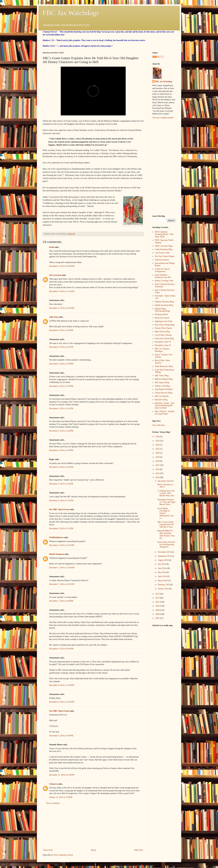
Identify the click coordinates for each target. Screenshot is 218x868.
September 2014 (165, 556)
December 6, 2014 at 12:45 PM (62, 308)
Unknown (53, 784)
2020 (158, 453)
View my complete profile (163, 118)
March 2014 (163, 581)
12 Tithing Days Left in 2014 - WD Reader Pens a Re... (166, 493)
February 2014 (164, 585)
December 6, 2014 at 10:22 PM (62, 545)
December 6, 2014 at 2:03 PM (61, 364)
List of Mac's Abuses (163, 335)
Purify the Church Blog (164, 339)
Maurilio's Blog (161, 400)
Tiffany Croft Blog (162, 386)
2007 (158, 618)
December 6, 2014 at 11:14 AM (62, 291)
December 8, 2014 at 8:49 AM (61, 649)
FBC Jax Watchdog (164, 82)
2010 (158, 606)
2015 (158, 473)
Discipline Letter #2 (163, 345)
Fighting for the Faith (163, 321)
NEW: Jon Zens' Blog (164, 246)
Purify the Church (162, 318)
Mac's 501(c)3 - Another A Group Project (165, 413)
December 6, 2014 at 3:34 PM (61, 386)
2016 (158, 469)
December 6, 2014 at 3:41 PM (61, 408)
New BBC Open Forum (59, 509)
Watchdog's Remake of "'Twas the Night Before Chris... (166, 502)
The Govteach (55, 275)
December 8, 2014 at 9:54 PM (61, 736)
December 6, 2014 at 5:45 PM (61, 484)
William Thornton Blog (164, 302)
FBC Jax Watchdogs (71, 13)
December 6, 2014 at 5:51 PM (61, 501)
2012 (158, 598)
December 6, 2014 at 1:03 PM (61, 330)
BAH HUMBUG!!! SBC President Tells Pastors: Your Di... (166, 534)
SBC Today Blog (162, 376)
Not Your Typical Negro (165, 256)
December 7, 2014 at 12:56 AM (62, 568)
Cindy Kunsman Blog (164, 249)
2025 (158, 441)
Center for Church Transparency (162, 270)
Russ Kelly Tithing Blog (165, 325)
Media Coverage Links (164, 281)
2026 (158, 437)
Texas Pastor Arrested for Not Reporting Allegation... (166, 545)
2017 (158, 465)
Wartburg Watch (161, 314)
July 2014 (162, 564)
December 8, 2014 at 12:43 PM (62, 702)
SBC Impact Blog (162, 382)
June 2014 (162, 568)
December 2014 (165, 481)
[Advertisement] (93, 827)
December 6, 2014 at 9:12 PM (61, 528)
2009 (158, 610)
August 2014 (163, 560)
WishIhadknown (56, 537)
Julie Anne (54, 317)
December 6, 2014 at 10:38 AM (62, 266)
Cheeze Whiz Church (163, 328)
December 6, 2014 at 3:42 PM (61, 431)
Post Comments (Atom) (63, 855)
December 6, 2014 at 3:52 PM (61, 450)
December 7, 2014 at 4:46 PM (61, 601)
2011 (158, 602)
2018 (158, 461)
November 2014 (165, 552)
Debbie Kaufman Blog (164, 305)
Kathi (52, 247)
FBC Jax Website (162, 396)
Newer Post (48, 850)
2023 (158, 449)
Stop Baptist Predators (164, 389)
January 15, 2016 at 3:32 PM (61, 797)
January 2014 (164, 589)
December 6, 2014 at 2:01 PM (61, 347)
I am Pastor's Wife (162, 253)
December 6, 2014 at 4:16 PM (61, 467)
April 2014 (163, 576)
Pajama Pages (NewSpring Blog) (162, 310)
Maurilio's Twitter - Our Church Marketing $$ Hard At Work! (164, 406)
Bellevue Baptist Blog (164, 379)
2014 (158, 477)
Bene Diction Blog (162, 332)
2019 (158, 457)
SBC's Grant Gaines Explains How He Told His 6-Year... (166, 524)
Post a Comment (53, 803)
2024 (158, 445)
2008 (158, 614)
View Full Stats (159, 425)
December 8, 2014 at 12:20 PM (62, 685)
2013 (158, 594)
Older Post (139, 850)
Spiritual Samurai (162, 260)
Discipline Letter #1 (163, 342)
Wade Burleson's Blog (164, 366)
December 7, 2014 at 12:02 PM (62, 584)
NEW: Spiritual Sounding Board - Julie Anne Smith (164, 234)
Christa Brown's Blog (164, 393)
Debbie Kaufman (57, 554)
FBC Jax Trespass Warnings (162, 350)
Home (93, 850)
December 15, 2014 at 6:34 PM (62, 775)
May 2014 (162, 572)
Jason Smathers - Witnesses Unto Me (163, 276)
